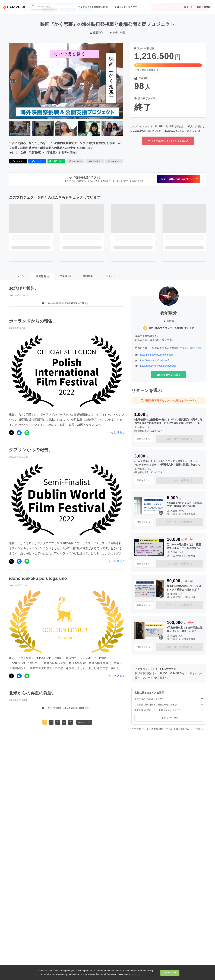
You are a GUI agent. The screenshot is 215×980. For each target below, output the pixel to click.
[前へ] (13, 81)
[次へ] (119, 81)
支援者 (65, 276)
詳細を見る (144, 439)
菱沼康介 (97, 33)
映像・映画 (117, 33)
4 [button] (64, 722)
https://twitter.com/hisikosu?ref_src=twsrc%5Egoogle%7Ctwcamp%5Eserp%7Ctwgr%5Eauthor (170, 361)
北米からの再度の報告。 (33, 693)
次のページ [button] (84, 722)
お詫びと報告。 (24, 288)
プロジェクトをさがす (126, 7)
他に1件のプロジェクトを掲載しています (171, 328)
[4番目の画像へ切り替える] (89, 128)
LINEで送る (56, 161)
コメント (110, 276)
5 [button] (70, 722)
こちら (170, 729)
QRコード (114, 161)
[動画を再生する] (66, 81)
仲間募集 (88, 276)
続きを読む (196, 348)
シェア (37, 161)
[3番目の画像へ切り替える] (66, 128)
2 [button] (51, 722)
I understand (170, 973)
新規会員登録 (204, 7)
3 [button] (58, 722)
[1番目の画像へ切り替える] (20, 128)
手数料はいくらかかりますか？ (169, 699)
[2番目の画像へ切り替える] (43, 128)
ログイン (189, 7)
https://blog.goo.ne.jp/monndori (156, 355)
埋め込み (95, 161)
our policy (135, 974)
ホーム (20, 276)
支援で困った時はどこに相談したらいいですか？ (169, 710)
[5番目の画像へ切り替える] (112, 128)
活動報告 (43, 276)
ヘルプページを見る (169, 718)
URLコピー (76, 161)
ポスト (18, 161)
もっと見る (116, 432)
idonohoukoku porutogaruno (38, 578)
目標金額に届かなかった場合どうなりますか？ (169, 705)
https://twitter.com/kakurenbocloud (157, 366)
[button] (178, 179)
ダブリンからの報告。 (31, 450)
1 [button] (45, 722)
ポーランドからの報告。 (33, 321)
